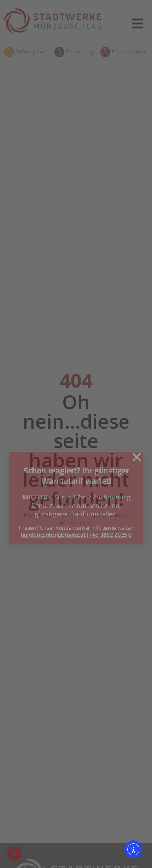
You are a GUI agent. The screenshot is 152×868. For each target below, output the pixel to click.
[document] (76, 434)
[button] (15, 853)
